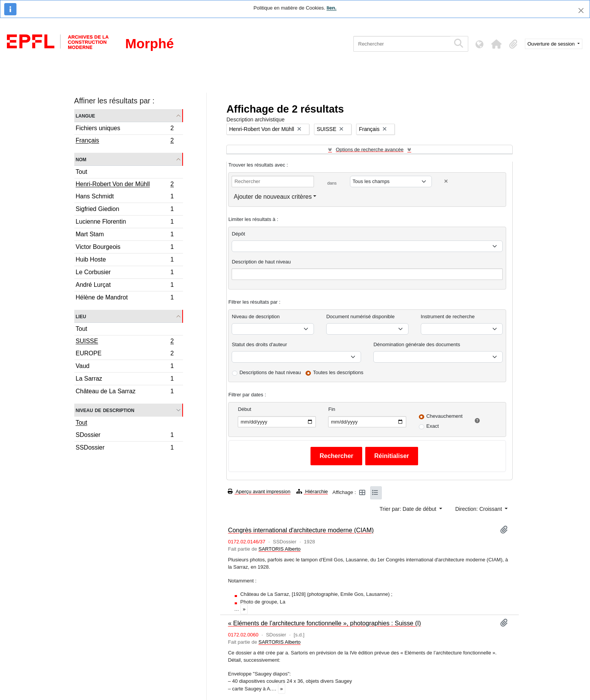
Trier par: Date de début (409, 509)
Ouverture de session (552, 44)
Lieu (81, 316)
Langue (86, 115)
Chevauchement (444, 416)
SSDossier (125, 448)
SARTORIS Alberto (279, 549)
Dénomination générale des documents (417, 344)
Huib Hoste (125, 261)
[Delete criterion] (446, 181)
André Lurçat (125, 286)
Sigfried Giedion (125, 210)
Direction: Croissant (479, 509)
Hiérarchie (312, 491)
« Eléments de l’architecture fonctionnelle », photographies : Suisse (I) (324, 623)
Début (244, 409)
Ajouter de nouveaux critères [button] (273, 197)
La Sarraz (125, 380)
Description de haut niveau (261, 262)
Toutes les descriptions (338, 372)
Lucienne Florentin (125, 223)
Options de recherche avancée (370, 150)
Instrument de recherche (448, 316)
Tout (82, 172)
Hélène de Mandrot (125, 298)
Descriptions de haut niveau (270, 372)
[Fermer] (581, 11)
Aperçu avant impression (259, 491)
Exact (432, 426)
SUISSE (125, 342)
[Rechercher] (402, 44)
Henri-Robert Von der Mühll (125, 185)
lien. (332, 8)
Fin (332, 409)
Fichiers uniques (125, 129)
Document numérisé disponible (360, 316)
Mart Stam (125, 235)
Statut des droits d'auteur (259, 344)
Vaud (125, 367)
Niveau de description (105, 410)
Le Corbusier (125, 273)
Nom (81, 159)
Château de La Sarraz (125, 392)
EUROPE (125, 354)
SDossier (125, 436)
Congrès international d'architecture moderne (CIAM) (301, 530)
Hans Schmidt (125, 197)
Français (125, 141)
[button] (497, 44)
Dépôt (238, 234)
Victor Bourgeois (125, 248)
